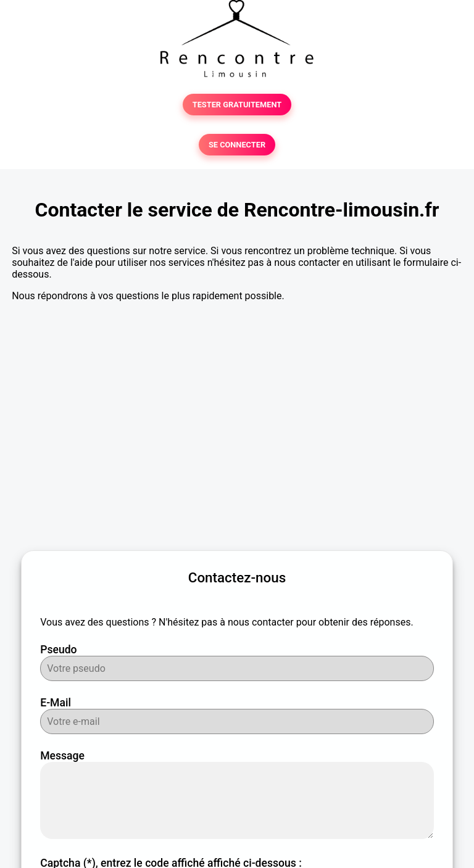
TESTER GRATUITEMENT (237, 105)
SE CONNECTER (237, 145)
